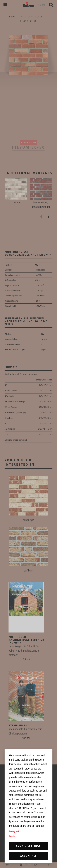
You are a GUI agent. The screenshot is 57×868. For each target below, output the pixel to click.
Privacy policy (15, 831)
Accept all (28, 856)
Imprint (12, 836)
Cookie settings (28, 846)
